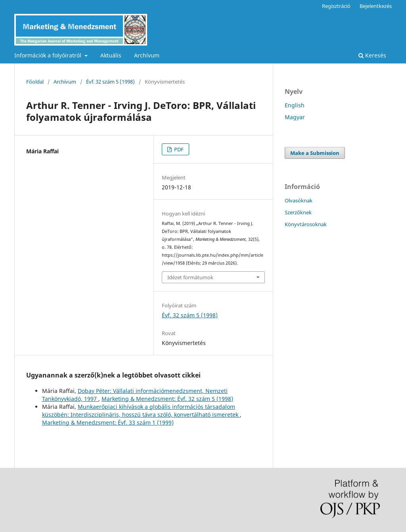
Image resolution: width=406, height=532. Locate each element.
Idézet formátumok (190, 277)
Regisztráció (336, 6)
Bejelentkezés (376, 6)
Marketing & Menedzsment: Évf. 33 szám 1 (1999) (108, 422)
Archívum (147, 55)
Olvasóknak (299, 200)
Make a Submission (315, 153)
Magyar (295, 117)
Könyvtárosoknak (306, 224)
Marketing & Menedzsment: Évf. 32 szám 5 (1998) (167, 399)
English (295, 105)
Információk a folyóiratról (49, 55)
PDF (178, 149)
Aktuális (111, 55)
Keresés (372, 55)
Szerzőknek (298, 212)
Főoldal (35, 82)
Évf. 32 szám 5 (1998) (110, 82)
